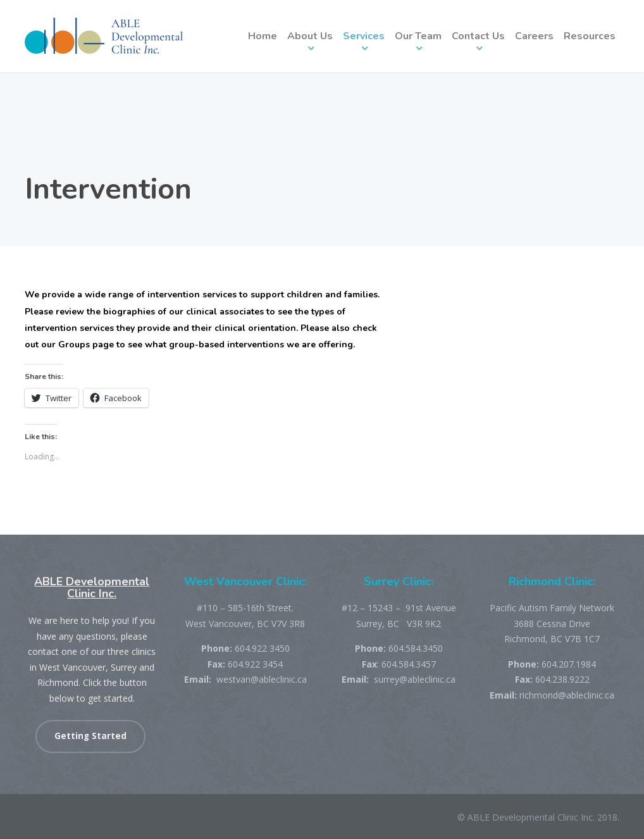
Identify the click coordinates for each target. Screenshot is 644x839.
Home (263, 36)
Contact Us (478, 36)
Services (364, 36)
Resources (590, 36)
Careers (534, 36)
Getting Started (90, 736)
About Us (310, 36)
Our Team (418, 36)
